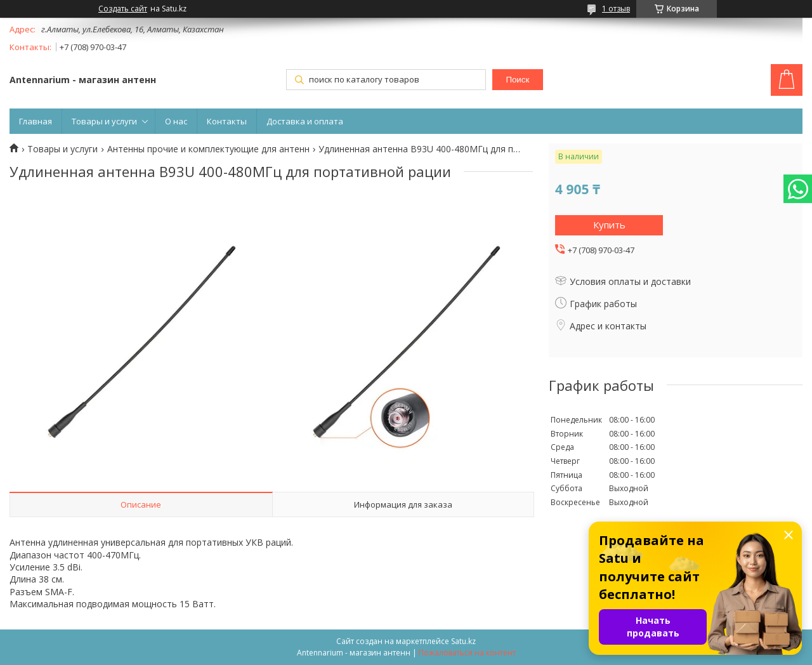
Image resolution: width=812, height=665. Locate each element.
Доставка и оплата (305, 121)
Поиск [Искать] (517, 80)
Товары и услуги (104, 121)
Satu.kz (463, 641)
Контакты (227, 121)
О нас (176, 121)
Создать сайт (123, 9)
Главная (36, 121)
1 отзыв (616, 9)
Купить (609, 225)
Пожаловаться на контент (467, 653)
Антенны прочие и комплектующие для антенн (208, 149)
